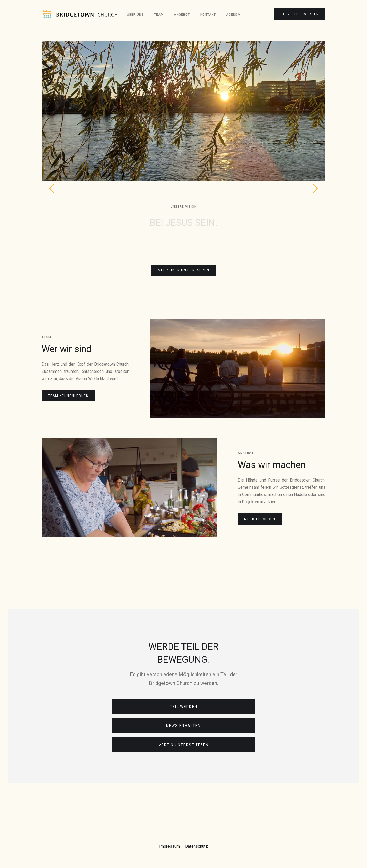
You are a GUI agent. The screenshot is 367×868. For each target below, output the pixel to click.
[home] (80, 14)
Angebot (182, 15)
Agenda (233, 15)
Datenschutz (196, 846)
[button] (52, 119)
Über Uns (135, 15)
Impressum (170, 846)
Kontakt (208, 15)
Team (159, 15)
